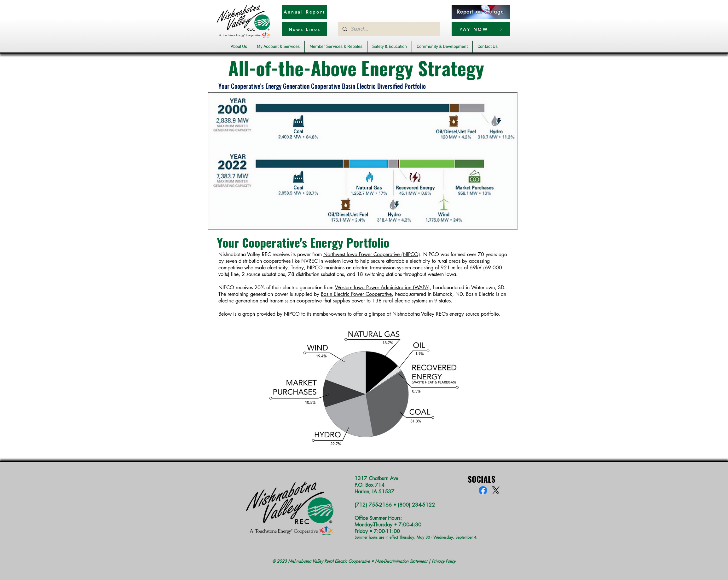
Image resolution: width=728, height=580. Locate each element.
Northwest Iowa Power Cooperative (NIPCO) (372, 254)
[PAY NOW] (481, 29)
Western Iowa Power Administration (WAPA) (382, 287)
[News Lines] (304, 29)
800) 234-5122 (417, 505)
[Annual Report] (304, 12)
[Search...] (389, 29)
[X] (496, 490)
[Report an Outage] (481, 12)
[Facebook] (483, 490)
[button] (239, 47)
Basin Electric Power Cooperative (356, 294)
